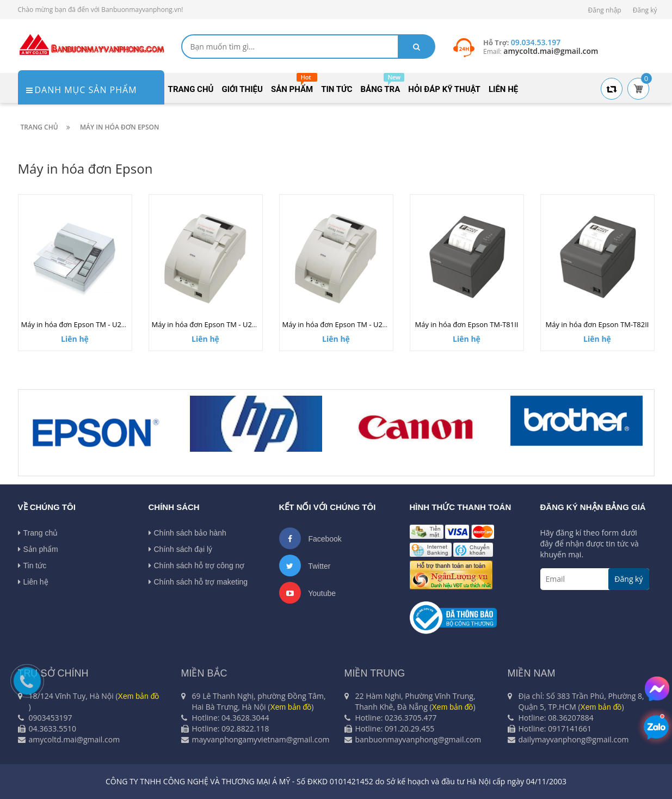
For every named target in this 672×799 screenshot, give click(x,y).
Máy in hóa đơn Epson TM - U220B (208, 324)
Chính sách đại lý (181, 549)
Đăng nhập (605, 10)
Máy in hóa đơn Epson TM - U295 (75, 324)
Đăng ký (645, 10)
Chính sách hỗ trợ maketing (198, 582)
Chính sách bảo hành (187, 533)
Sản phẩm (38, 549)
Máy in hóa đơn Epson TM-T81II (467, 324)
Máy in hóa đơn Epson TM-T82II (597, 324)
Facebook (310, 538)
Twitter (305, 566)
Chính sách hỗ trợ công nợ (197, 566)
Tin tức (32, 566)
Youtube (308, 593)
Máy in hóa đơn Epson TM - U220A (339, 324)
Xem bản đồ (139, 696)
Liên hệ (33, 582)
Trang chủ (38, 533)
